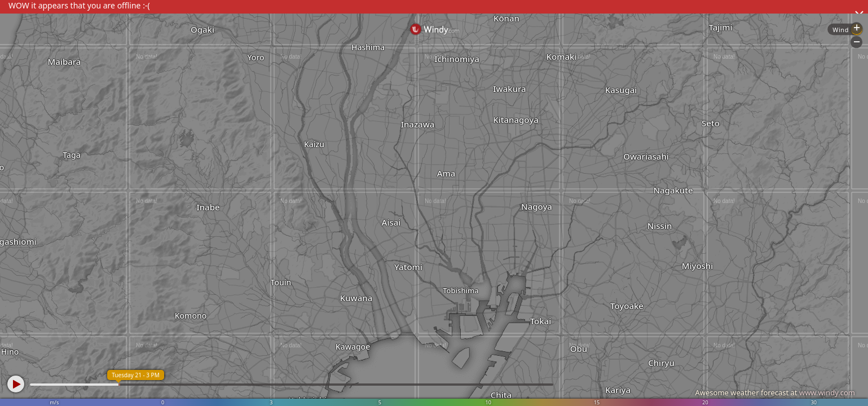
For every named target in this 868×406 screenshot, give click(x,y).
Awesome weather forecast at (775, 392)
